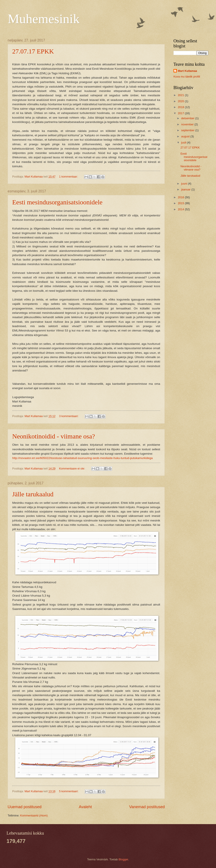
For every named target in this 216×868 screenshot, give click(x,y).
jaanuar (186, 189)
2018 (181, 107)
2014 (181, 209)
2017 (181, 113)
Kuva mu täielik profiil (187, 77)
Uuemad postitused (25, 807)
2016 (181, 197)
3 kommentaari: (69, 416)
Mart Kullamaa (187, 71)
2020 (181, 101)
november (188, 124)
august (186, 136)
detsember (188, 118)
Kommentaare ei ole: (72, 469)
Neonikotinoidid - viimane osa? (54, 436)
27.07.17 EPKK (33, 51)
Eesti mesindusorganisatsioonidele (57, 202)
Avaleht (85, 807)
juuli (184, 142)
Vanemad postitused (147, 807)
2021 (181, 95)
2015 (181, 203)
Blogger (123, 859)
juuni (184, 184)
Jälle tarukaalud (33, 494)
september (188, 130)
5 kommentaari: (69, 791)
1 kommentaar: (69, 177)
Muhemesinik (44, 19)
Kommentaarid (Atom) (34, 815)
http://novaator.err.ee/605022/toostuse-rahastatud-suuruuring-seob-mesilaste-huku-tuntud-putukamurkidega (82, 458)
